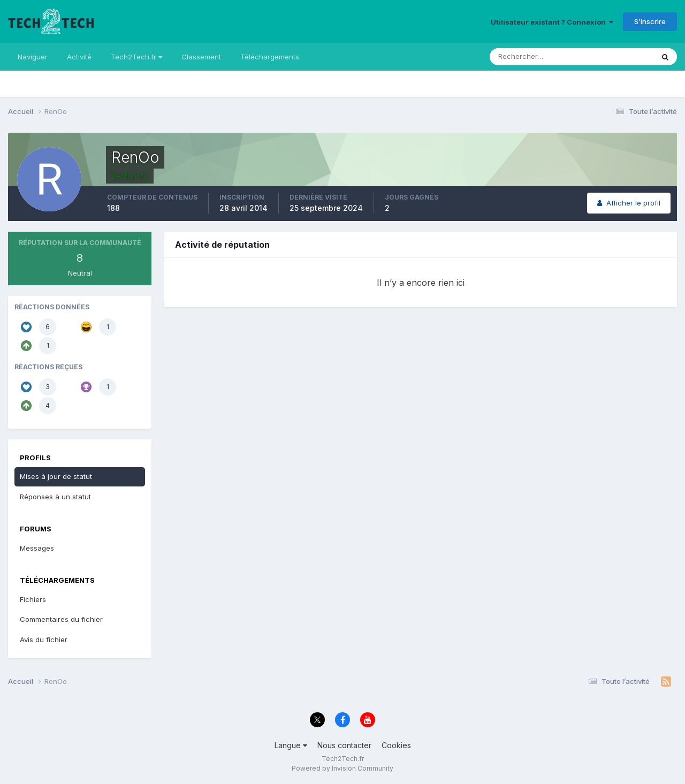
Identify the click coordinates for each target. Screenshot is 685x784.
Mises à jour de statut (56, 476)
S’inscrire (650, 21)
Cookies (396, 745)
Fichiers (33, 599)
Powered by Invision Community (342, 768)
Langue (291, 745)
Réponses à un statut (55, 497)
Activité (79, 57)
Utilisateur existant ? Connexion (552, 22)
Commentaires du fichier (61, 619)
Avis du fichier (44, 640)
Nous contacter (344, 745)
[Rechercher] (527, 57)
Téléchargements (270, 57)
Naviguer (33, 57)
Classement (201, 57)
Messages (37, 548)
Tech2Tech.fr (136, 57)
